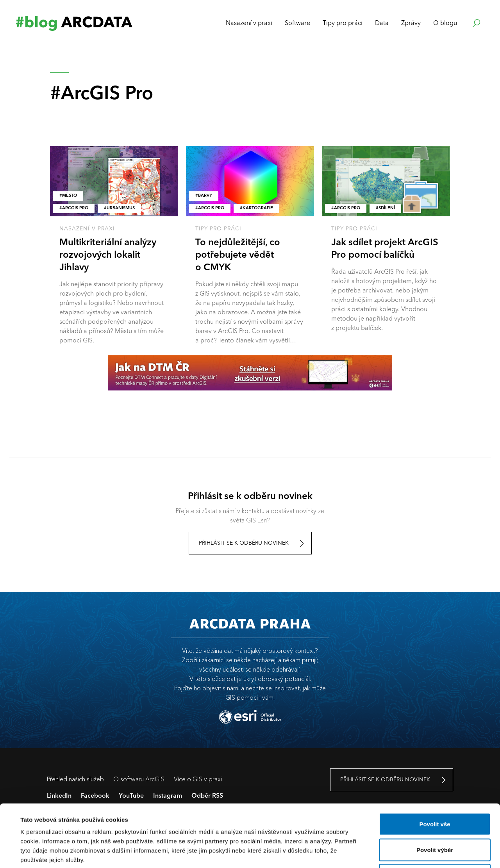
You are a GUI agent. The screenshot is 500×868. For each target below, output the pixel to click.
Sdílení (387, 208)
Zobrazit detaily (331, 853)
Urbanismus (121, 208)
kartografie (258, 208)
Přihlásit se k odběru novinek (244, 543)
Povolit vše (435, 766)
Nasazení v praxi (87, 229)
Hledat (476, 23)
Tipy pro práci (218, 229)
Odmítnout (435, 817)
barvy (205, 196)
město (70, 196)
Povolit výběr (435, 791)
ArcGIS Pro (75, 208)
